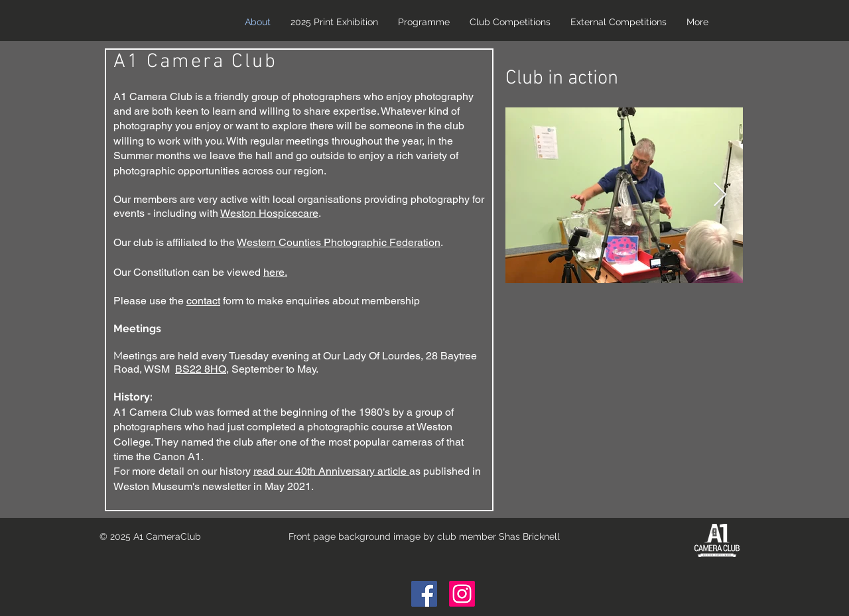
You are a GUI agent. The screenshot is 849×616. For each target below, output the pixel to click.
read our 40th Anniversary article (331, 471)
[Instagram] (462, 594)
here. (275, 272)
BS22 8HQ (201, 369)
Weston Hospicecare (269, 213)
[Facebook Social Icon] (424, 594)
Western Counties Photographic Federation (339, 242)
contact (203, 301)
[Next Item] (720, 195)
